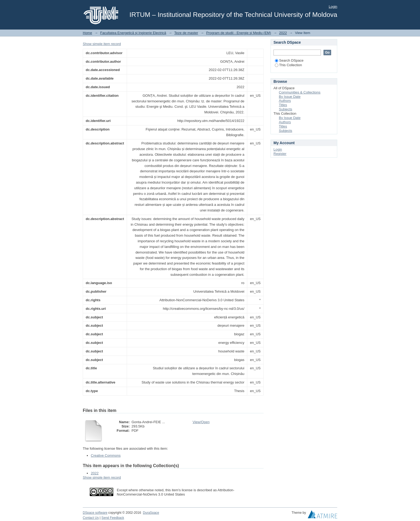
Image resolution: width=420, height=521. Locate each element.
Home (87, 33)
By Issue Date (290, 97)
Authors (285, 101)
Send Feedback (113, 518)
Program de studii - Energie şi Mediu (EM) (239, 33)
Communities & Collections (300, 92)
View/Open (201, 422)
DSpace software (95, 513)
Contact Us (91, 518)
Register (280, 154)
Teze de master (186, 33)
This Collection (288, 65)
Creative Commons (106, 455)
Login (333, 7)
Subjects (286, 109)
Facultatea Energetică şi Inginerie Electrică (133, 33)
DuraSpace (151, 513)
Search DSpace (289, 60)
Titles (283, 105)
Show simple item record (102, 44)
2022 (283, 33)
